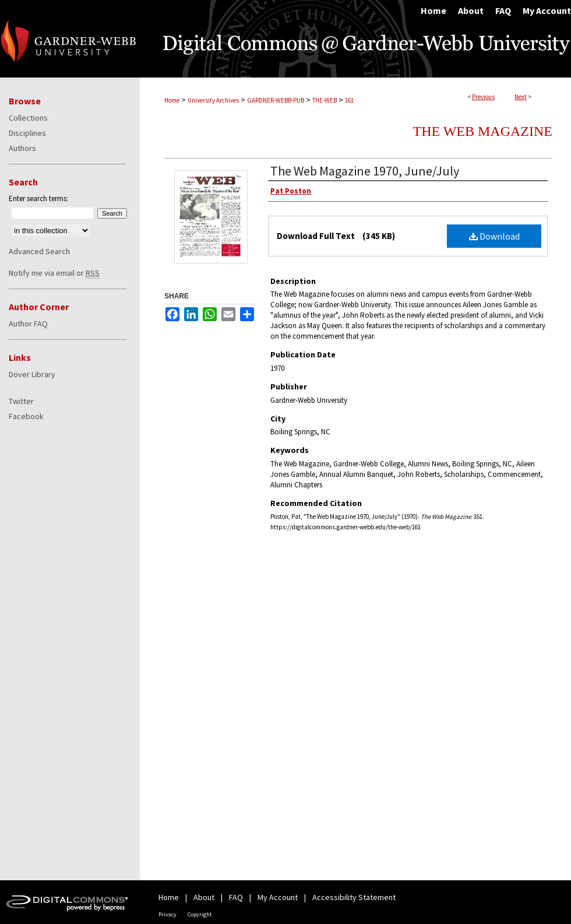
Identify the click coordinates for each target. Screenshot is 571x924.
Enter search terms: (38, 198)
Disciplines (27, 133)
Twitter (21, 401)
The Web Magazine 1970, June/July (365, 171)
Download (494, 236)
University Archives (213, 100)
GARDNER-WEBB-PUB (276, 100)
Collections (28, 118)
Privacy (168, 914)
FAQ (236, 897)
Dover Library (32, 374)
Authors (22, 148)
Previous (483, 97)
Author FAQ (28, 324)
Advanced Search (39, 251)
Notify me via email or (54, 273)
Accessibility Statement (354, 897)
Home (172, 100)
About (204, 897)
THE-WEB (325, 100)
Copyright (200, 914)
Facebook (26, 416)
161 (349, 100)
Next (521, 97)
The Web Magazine (482, 131)
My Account (278, 897)
